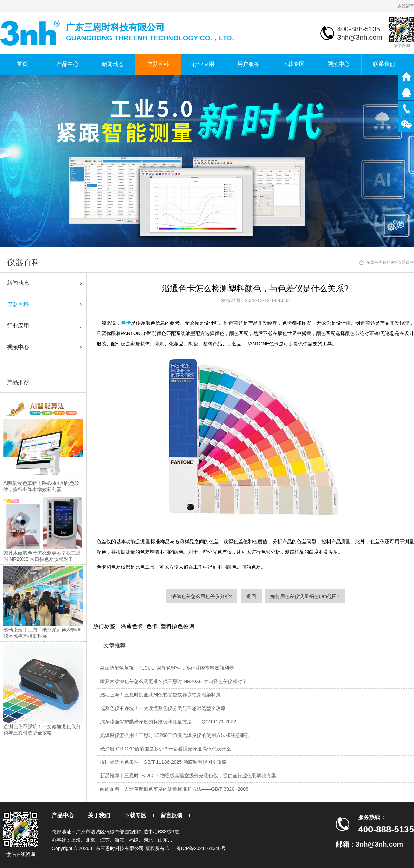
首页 (22, 64)
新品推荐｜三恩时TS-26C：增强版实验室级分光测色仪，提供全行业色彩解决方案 (188, 776)
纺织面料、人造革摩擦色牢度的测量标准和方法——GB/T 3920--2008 (174, 789)
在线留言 (406, 6)
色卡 (152, 626)
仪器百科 (158, 64)
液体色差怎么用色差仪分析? (202, 596)
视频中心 (339, 64)
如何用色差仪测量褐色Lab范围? (305, 596)
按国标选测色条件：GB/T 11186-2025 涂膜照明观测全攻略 (163, 762)
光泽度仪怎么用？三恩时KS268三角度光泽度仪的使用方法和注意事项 (175, 735)
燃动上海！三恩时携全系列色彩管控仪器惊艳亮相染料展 (160, 695)
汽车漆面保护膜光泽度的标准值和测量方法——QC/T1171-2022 (168, 722)
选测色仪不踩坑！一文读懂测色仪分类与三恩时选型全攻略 (163, 708)
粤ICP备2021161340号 (201, 848)
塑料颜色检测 (177, 626)
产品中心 (68, 64)
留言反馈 (171, 815)
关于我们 (99, 815)
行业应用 (203, 64)
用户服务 (248, 64)
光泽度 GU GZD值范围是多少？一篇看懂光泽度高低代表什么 (166, 749)
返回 (251, 596)
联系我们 (384, 64)
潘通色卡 (132, 626)
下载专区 (294, 64)
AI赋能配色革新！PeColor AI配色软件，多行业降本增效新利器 (167, 668)
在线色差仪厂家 (381, 262)
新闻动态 (113, 64)
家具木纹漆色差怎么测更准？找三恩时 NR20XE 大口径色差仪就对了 (174, 681)
